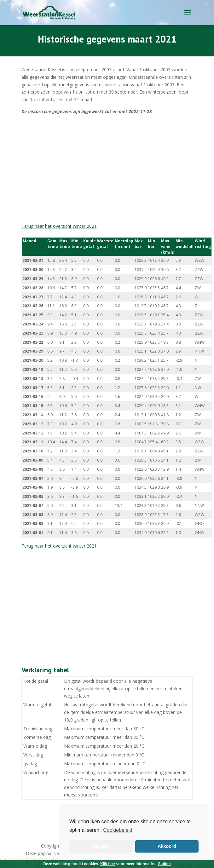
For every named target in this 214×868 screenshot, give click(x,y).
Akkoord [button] (167, 846)
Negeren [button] (101, 846)
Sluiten (165, 864)
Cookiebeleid (118, 830)
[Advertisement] (107, 169)
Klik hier (108, 864)
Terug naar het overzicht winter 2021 (59, 226)
